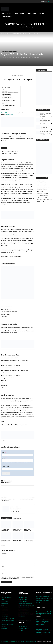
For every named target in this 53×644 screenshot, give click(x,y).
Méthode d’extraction (7, 96)
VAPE (2, 622)
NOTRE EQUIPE (41, 201)
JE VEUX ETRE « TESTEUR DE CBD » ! (44, 598)
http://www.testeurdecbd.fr (16, 509)
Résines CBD (5, 610)
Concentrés (5, 614)
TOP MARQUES (4, 602)
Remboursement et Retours (31, 641)
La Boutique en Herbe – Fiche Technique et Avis (8, 500)
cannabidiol (10, 115)
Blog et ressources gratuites (8, 101)
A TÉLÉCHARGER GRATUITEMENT (44, 596)
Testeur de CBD (5, 60)
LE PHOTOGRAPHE (23, 626)
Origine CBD (4, 113)
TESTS (2, 606)
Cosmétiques (5, 616)
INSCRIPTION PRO (41, 181)
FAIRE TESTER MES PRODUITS (44, 187)
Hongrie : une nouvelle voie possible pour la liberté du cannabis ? (44, 613)
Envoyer (6, 473)
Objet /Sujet (5, 467)
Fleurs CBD (5, 608)
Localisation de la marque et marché (10, 93)
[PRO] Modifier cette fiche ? (8, 105)
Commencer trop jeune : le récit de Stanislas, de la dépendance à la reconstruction (44, 622)
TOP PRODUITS (4, 604)
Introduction (5, 91)
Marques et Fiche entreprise (10, 33)
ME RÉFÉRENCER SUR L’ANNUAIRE (26, 606)
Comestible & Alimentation (8, 618)
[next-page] (4, 545)
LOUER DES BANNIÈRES (42, 193)
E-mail (4, 458)
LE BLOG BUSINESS (41, 185)
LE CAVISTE (21, 630)
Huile (4, 612)
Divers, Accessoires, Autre (8, 620)
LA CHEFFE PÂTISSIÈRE (24, 628)
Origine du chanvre (6, 94)
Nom (4, 453)
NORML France (42, 608)
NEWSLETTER (4, 628)
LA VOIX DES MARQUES (42, 195)
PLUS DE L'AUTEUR (17, 518)
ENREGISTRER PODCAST (42, 197)
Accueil (2, 33)
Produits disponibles (7, 97)
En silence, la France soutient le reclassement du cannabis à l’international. (44, 631)
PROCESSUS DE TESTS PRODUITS (44, 199)
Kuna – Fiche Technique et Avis (27, 499)
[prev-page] (2, 545)
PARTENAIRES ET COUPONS (7, 624)
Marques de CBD (20, 33)
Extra (3, 104)
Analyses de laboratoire (7, 99)
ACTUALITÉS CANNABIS (6, 598)
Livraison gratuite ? (6, 102)
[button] (46, 2)
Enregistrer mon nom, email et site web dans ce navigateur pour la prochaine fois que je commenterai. (17, 578)
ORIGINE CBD (7, 482)
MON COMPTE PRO (41, 183)
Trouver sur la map (8, 481)
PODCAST (3, 626)
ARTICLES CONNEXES (7, 518)
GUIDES (3, 600)
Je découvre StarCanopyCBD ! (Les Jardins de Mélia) (45, 120)
